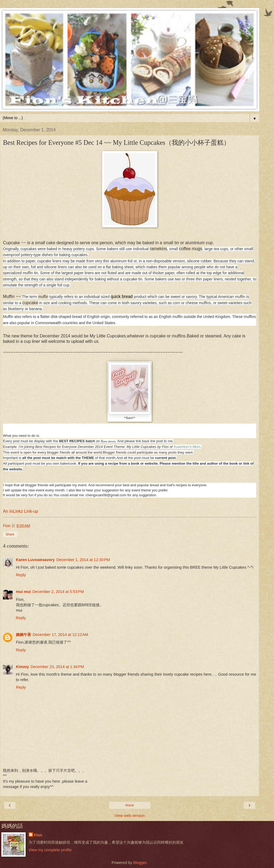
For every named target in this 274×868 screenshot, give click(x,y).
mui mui (23, 592)
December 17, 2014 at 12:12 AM (60, 635)
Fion (38, 835)
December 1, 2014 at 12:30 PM (83, 560)
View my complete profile (50, 850)
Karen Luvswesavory (35, 560)
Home (130, 805)
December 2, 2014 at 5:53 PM (58, 592)
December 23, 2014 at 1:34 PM (57, 667)
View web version (130, 816)
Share (10, 534)
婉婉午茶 (23, 635)
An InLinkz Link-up (21, 511)
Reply (21, 575)
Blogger (140, 863)
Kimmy (22, 667)
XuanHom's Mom (187, 447)
